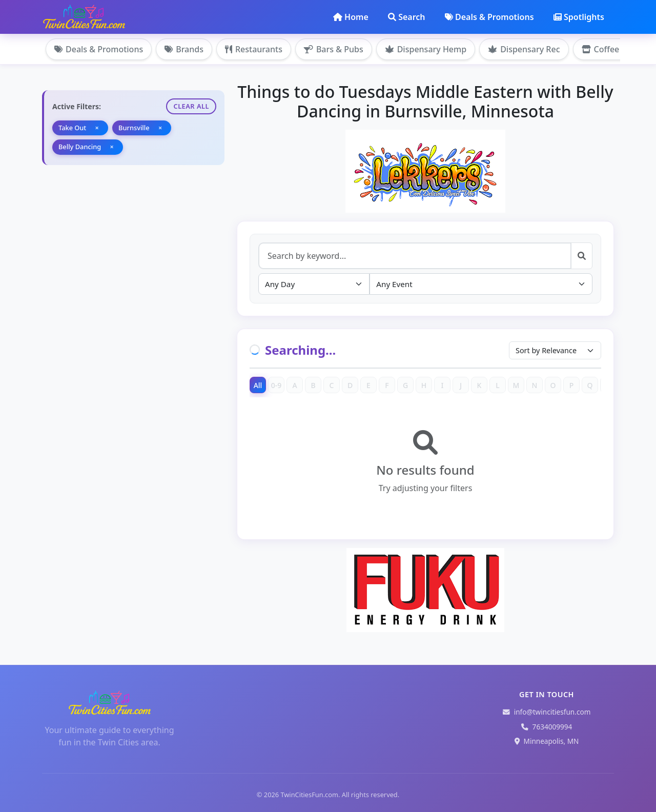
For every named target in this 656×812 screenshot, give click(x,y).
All (258, 385)
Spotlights (579, 17)
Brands (184, 49)
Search (406, 17)
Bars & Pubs (334, 49)
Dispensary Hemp (426, 49)
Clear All (191, 106)
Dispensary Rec (524, 49)
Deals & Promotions (489, 17)
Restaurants (254, 49)
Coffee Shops (613, 49)
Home (351, 17)
